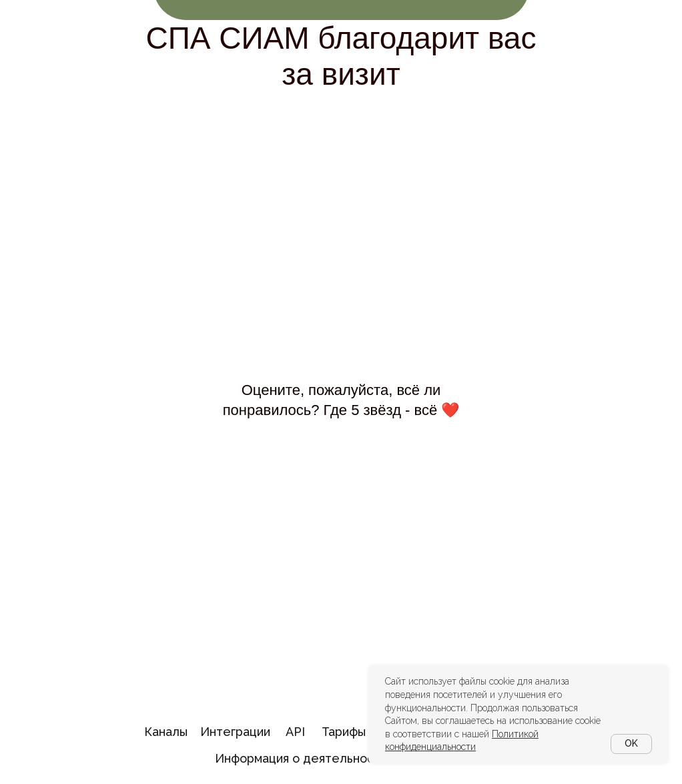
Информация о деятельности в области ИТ (342, 758)
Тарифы (344, 732)
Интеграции (235, 732)
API (295, 732)
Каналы (166, 732)
